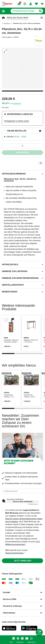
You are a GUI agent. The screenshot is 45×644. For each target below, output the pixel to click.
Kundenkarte (17, 104)
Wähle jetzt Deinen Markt (17, 18)
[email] (22, 491)
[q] (24, 11)
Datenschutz (31, 642)
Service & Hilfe (10, 599)
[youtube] (27, 638)
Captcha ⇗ (33, 504)
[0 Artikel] (22, 146)
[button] (3, 11)
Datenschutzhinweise (14, 553)
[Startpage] (7, 4)
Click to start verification (23, 502)
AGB (11, 642)
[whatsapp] (31, 638)
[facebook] (14, 638)
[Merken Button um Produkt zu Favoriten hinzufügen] (41, 163)
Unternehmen (9, 613)
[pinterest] (18, 638)
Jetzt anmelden (22, 561)
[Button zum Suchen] (40, 11)
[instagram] (22, 638)
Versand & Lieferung (12, 606)
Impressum (20, 642)
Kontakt (6, 592)
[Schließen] (42, 18)
